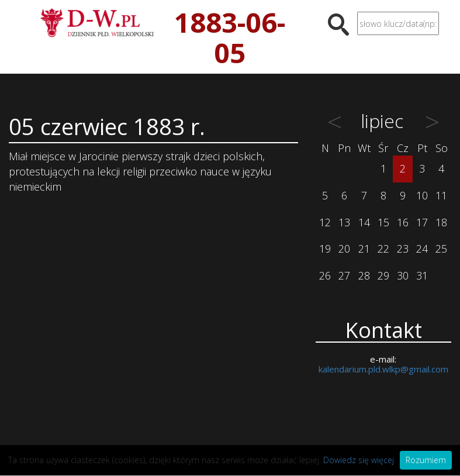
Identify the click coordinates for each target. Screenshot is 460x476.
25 (441, 249)
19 (325, 249)
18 (441, 222)
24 (422, 249)
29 (383, 275)
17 (422, 222)
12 (325, 222)
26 (325, 275)
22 (383, 249)
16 (403, 222)
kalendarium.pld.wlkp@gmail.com (383, 369)
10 (422, 195)
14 (364, 222)
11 (441, 195)
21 (364, 249)
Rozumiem (426, 460)
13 (344, 222)
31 (422, 275)
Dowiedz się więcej (359, 460)
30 (403, 275)
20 (344, 249)
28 (364, 275)
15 (383, 222)
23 (403, 249)
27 (344, 275)
